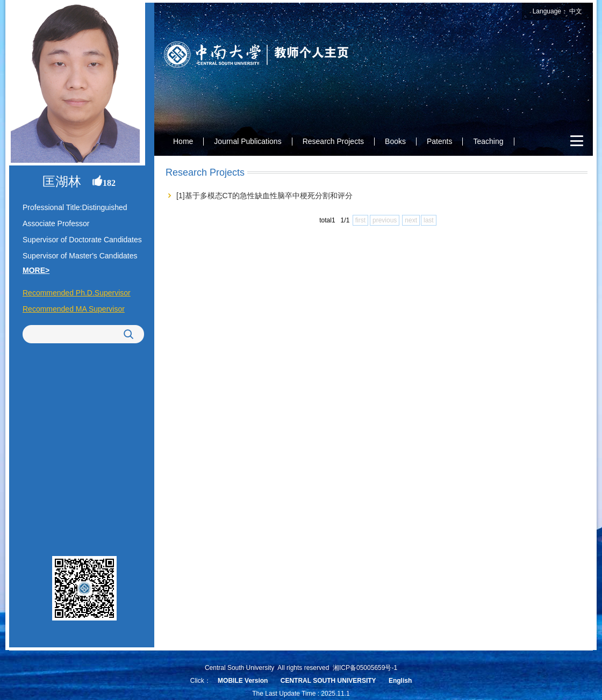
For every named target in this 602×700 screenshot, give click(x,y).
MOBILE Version (243, 681)
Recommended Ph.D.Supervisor (77, 293)
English (400, 681)
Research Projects (333, 141)
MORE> (36, 270)
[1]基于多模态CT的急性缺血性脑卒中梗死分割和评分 (264, 196)
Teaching (488, 141)
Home (183, 141)
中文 (576, 11)
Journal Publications (248, 141)
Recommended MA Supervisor (74, 309)
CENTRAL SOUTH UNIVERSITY (328, 681)
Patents (439, 141)
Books (395, 141)
